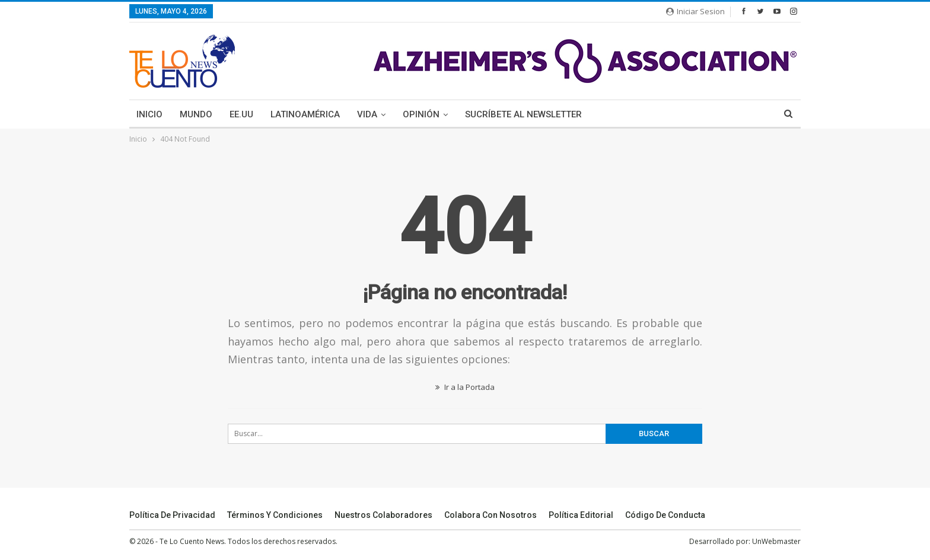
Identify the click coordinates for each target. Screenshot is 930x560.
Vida (367, 114)
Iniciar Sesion (695, 11)
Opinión (421, 114)
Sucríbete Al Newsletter (523, 114)
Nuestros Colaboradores (383, 515)
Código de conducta (665, 515)
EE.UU (241, 114)
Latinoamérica (305, 114)
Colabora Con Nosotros (491, 515)
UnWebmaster (776, 541)
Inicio (149, 114)
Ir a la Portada (465, 387)
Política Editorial (581, 515)
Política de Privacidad (172, 515)
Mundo (196, 114)
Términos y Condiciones (275, 515)
